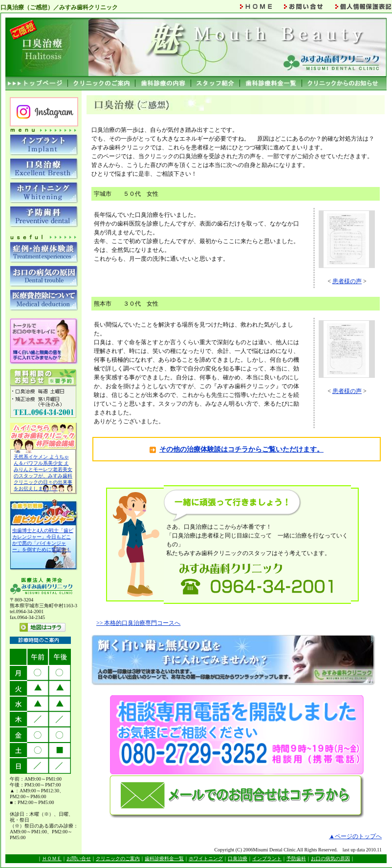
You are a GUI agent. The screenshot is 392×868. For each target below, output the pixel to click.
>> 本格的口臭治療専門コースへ (139, 623)
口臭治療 (238, 858)
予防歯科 (296, 858)
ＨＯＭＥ (52, 858)
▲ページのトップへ (355, 836)
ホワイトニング (206, 858)
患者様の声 (347, 281)
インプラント (267, 858)
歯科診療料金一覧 (164, 858)
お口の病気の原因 (330, 858)
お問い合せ (79, 858)
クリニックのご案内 (118, 858)
